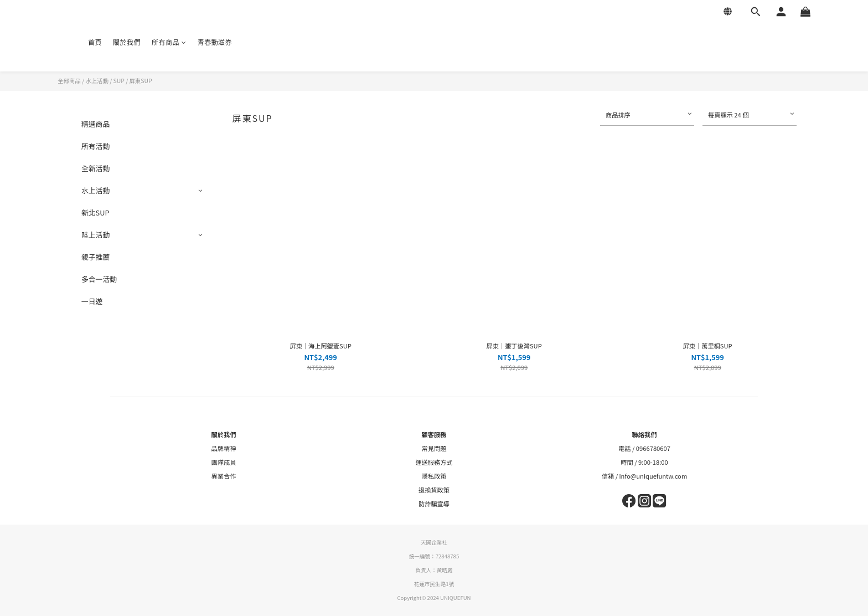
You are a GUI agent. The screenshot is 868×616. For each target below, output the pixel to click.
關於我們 (127, 42)
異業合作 (224, 476)
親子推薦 (95, 257)
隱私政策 (434, 476)
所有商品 (169, 42)
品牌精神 (224, 448)
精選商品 (95, 124)
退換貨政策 (434, 490)
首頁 (95, 42)
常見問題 (434, 448)
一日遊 (92, 301)
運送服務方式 (434, 462)
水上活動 (97, 81)
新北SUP (95, 212)
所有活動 (95, 146)
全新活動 (95, 168)
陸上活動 (95, 235)
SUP (119, 81)
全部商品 (69, 81)
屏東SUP (141, 81)
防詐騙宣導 (434, 504)
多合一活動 (99, 279)
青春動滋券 (215, 42)
